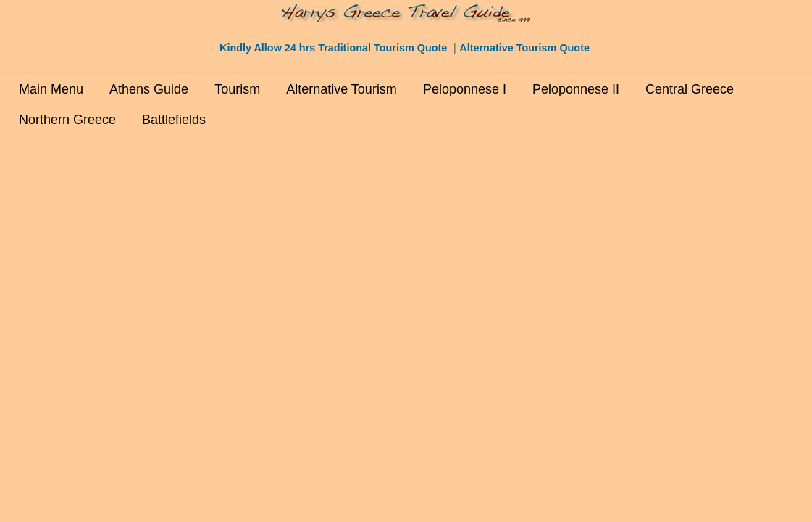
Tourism (237, 89)
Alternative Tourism (342, 89)
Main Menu (51, 89)
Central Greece (690, 89)
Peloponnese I (465, 89)
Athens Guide (149, 89)
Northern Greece (67, 120)
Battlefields (174, 120)
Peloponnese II (576, 89)
